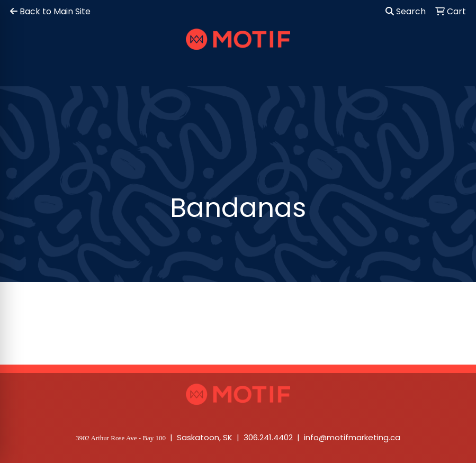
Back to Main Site (50, 11)
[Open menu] (455, 71)
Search (406, 11)
